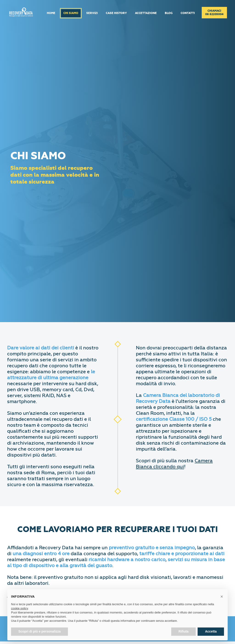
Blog (169, 13)
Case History (116, 13)
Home (51, 13)
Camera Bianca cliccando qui (174, 464)
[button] (222, 597)
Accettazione (146, 13)
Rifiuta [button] (184, 631)
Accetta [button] (211, 631)
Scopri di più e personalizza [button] (39, 631)
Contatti (188, 13)
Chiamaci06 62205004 (214, 13)
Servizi (92, 13)
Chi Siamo (71, 13)
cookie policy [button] (19, 608)
